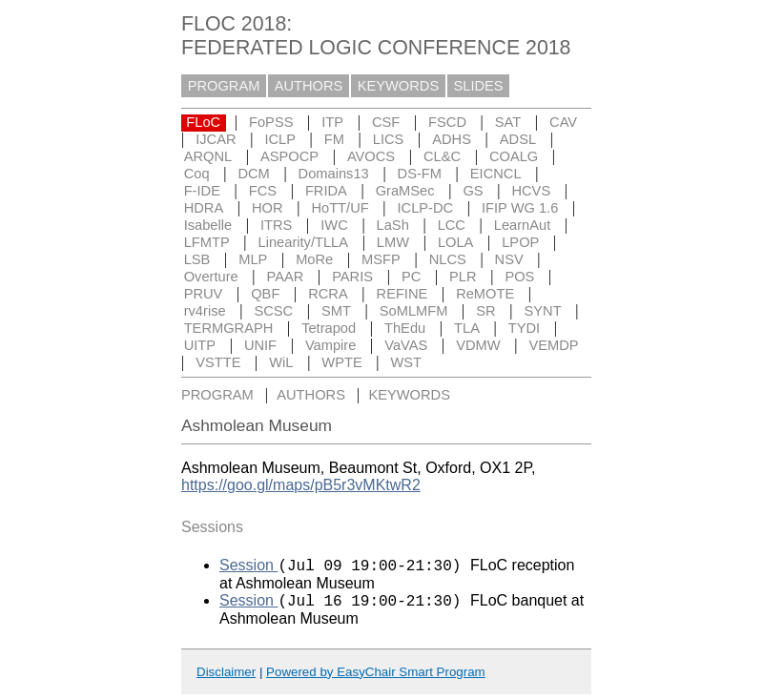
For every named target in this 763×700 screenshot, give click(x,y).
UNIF (260, 345)
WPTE (341, 362)
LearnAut (522, 225)
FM (334, 139)
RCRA (328, 294)
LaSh (393, 225)
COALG (514, 156)
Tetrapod (329, 328)
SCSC (273, 311)
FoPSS (271, 122)
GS (473, 191)
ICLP (280, 139)
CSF (386, 122)
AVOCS (371, 156)
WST (407, 362)
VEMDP (553, 345)
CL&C (442, 156)
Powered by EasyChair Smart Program (376, 678)
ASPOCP (289, 156)
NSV (509, 259)
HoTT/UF (340, 208)
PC (411, 277)
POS (519, 277)
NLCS (448, 259)
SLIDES (479, 86)
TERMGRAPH (229, 328)
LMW (393, 242)
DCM (253, 174)
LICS (389, 139)
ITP (332, 122)
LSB (197, 259)
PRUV (204, 294)
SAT (508, 122)
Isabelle (208, 225)
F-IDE (202, 191)
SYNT (543, 311)
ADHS (452, 139)
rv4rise (205, 311)
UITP (200, 345)
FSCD (447, 122)
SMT (336, 311)
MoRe (314, 259)
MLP (253, 259)
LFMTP (207, 242)
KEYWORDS (399, 86)
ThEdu (405, 328)
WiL (281, 362)
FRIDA (326, 191)
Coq (197, 174)
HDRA (204, 208)
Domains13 (334, 174)
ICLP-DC (426, 208)
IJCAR (216, 139)
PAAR (286, 277)
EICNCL (496, 174)
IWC (334, 225)
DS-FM (420, 174)
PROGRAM (224, 86)
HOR (268, 208)
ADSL (518, 139)
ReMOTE (485, 294)
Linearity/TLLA (304, 242)
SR (485, 311)
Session (248, 568)
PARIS (352, 277)
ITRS (276, 225)
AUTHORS (309, 86)
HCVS (531, 191)
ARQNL (208, 156)
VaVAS (406, 345)
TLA (467, 328)
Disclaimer (226, 678)
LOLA (455, 242)
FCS (263, 191)
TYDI (524, 328)
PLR (463, 277)
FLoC (203, 122)
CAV (563, 122)
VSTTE (218, 362)
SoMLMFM (414, 311)
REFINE (402, 294)
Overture (211, 277)
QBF (265, 294)
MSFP (381, 259)
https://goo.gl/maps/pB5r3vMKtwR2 (301, 485)
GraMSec (405, 191)
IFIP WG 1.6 (520, 208)
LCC (452, 225)
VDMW (478, 345)
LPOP (520, 242)
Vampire (331, 345)
